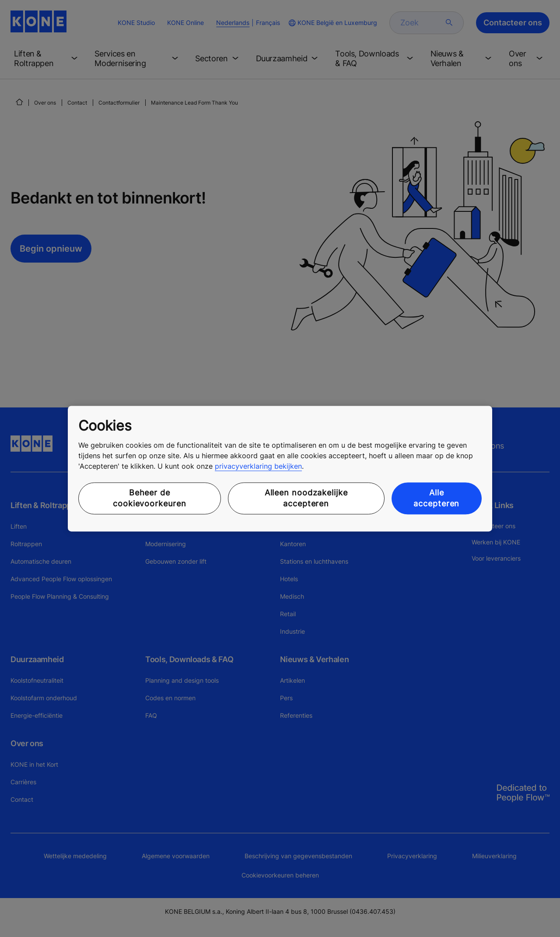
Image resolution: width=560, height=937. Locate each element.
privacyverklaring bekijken (258, 467)
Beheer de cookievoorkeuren (149, 498)
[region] (280, 468)
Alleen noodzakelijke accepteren (306, 498)
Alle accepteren (436, 498)
